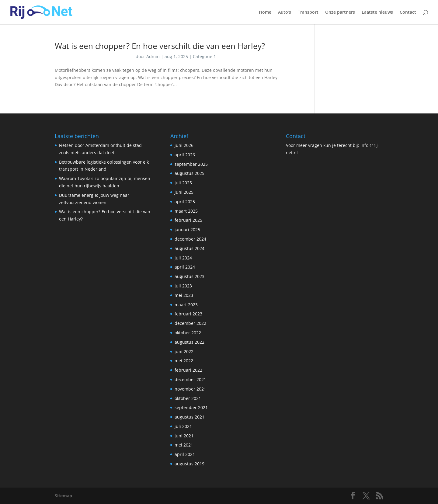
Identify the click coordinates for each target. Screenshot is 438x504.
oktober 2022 (188, 333)
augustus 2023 (189, 276)
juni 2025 (184, 192)
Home (265, 12)
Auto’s (285, 12)
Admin (153, 56)
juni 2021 (184, 436)
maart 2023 (186, 305)
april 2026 (185, 155)
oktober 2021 (188, 398)
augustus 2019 (189, 464)
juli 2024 (183, 258)
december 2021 (190, 379)
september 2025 (191, 164)
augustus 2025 (189, 173)
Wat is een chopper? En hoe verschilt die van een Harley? (160, 46)
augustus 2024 (189, 248)
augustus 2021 (189, 417)
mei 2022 (184, 361)
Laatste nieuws (377, 12)
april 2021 (185, 454)
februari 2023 (188, 314)
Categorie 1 (204, 56)
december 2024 (190, 239)
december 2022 (190, 323)
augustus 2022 (189, 342)
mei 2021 (184, 445)
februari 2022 (188, 370)
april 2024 (185, 267)
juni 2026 (184, 145)
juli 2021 (183, 426)
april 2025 (185, 202)
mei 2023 (184, 295)
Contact (408, 12)
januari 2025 (187, 229)
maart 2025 (186, 211)
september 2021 (191, 407)
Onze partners (340, 12)
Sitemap (63, 496)
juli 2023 (183, 286)
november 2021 (190, 389)
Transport (308, 12)
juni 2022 (184, 351)
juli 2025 (183, 183)
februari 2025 (188, 220)
